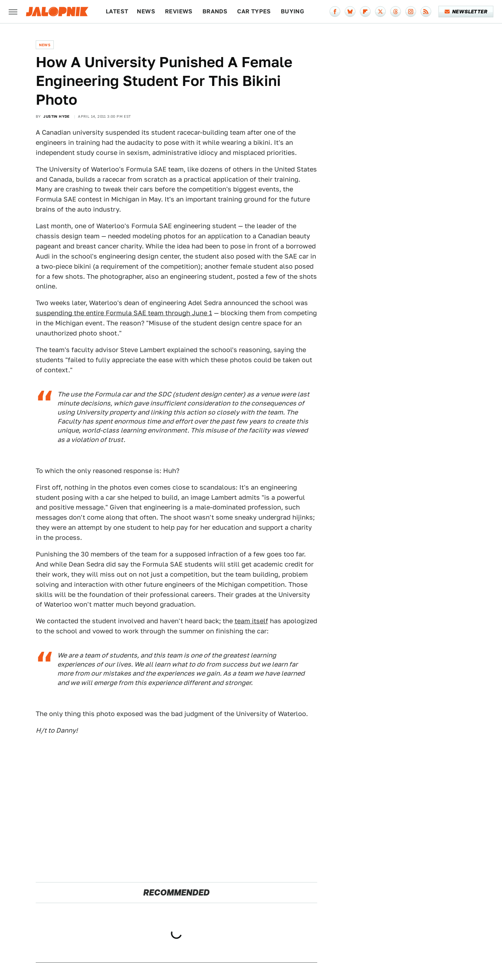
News (146, 11)
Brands (215, 11)
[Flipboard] (365, 12)
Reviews (179, 11)
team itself (251, 621)
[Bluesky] (350, 12)
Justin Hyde (56, 116)
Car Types (254, 11)
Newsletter (466, 12)
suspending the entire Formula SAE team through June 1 (124, 313)
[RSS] (426, 12)
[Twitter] (380, 12)
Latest (117, 11)
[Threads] (396, 12)
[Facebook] (335, 12)
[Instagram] (411, 12)
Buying (293, 11)
